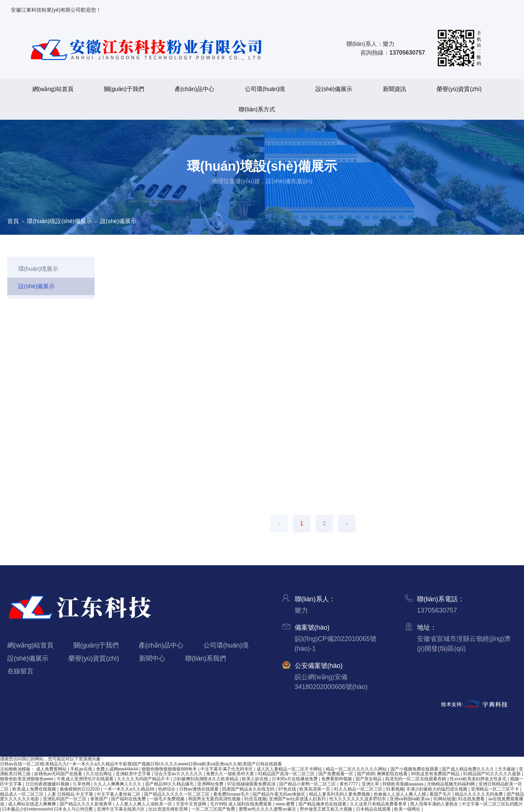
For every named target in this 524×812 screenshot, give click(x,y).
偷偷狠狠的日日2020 (80, 789)
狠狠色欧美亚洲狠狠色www (27, 779)
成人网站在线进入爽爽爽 (33, 804)
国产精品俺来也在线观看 (323, 804)
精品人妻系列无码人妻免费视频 (340, 794)
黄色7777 (349, 784)
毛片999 (218, 804)
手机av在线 (82, 769)
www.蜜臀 (286, 804)
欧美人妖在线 (256, 779)
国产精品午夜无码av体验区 (279, 794)
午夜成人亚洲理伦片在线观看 (86, 779)
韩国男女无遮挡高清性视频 (215, 799)
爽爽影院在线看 (393, 774)
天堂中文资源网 (192, 804)
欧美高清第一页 (315, 789)
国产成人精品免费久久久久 (469, 769)
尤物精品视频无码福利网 (451, 784)
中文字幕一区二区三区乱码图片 (492, 804)
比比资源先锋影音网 (169, 809)
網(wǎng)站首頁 (53, 89)
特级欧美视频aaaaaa (403, 784)
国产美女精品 (369, 779)
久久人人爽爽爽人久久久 (118, 784)
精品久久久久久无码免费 (479, 794)
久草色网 (82, 784)
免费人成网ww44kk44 (118, 769)
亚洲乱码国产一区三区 (65, 799)
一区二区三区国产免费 (214, 809)
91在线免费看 (472, 799)
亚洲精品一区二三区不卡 (495, 789)
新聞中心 (152, 658)
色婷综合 (167, 789)
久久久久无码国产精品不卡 (144, 779)
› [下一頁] (347, 524)
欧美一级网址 (408, 809)
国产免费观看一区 (336, 774)
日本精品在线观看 (374, 809)
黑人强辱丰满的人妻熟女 (435, 804)
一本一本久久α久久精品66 (130, 789)
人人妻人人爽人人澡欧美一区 (144, 804)
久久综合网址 (100, 774)
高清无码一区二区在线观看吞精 (416, 779)
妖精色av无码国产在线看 (59, 774)
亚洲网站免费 (211, 784)
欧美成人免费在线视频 (35, 789)
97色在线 (288, 789)
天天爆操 (507, 769)
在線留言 (20, 671)
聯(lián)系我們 (206, 658)
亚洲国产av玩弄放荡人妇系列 (298, 799)
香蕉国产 (100, 799)
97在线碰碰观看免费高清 (252, 784)
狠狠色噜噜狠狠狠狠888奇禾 (170, 769)
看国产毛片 (441, 794)
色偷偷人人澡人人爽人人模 (400, 794)
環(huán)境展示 (38, 269)
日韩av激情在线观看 (199, 789)
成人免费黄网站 (52, 769)
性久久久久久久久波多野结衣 (358, 799)
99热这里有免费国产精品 (436, 774)
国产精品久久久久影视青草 (86, 804)
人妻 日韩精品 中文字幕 (71, 794)
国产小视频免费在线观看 (415, 769)
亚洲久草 (371, 784)
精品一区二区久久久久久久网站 (357, 769)
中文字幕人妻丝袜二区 (119, 794)
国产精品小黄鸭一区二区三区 (308, 784)
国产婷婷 (366, 774)
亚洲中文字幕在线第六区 (121, 809)
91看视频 (395, 789)
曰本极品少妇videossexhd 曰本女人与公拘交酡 (48, 809)
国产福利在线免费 (129, 799)
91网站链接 (444, 799)
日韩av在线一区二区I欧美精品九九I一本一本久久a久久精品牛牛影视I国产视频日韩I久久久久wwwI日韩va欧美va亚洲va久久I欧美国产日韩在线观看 (141, 764)
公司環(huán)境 (265, 89)
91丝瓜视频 (255, 799)
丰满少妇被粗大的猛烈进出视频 (437, 789)
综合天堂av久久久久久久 (179, 774)
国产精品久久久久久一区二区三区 (177, 794)
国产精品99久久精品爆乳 (170, 784)
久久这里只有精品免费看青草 (379, 804)
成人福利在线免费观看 (251, 804)
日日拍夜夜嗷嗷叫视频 (48, 784)
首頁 (14, 221)
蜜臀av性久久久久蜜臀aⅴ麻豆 (268, 809)
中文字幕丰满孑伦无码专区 (227, 769)
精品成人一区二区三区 (22, 794)
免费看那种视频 (337, 779)
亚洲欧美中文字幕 (134, 774)
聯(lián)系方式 (257, 109)
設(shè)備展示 (334, 89)
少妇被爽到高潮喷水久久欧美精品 (206, 779)
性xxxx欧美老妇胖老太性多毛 (479, 779)
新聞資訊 (394, 89)
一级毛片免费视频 (168, 799)
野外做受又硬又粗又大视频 (327, 809)
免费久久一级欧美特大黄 (231, 774)
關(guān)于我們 (124, 89)
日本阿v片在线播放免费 (295, 779)
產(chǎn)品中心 (194, 89)
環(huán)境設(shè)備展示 (59, 221)
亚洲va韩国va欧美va (410, 799)
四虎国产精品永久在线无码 (249, 789)
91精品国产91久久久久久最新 (492, 774)
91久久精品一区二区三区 (359, 789)
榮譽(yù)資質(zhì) (459, 89)
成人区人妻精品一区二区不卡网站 (290, 769)
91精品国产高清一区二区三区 (287, 774)
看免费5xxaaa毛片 (232, 794)
